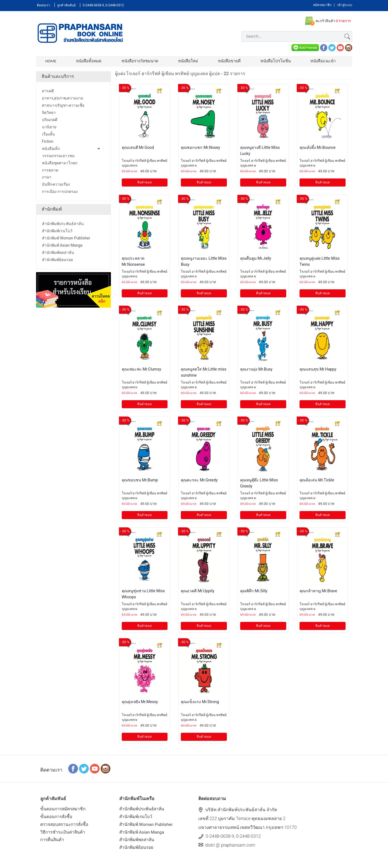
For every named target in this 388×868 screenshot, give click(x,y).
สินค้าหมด (144, 184)
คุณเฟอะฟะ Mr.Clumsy (142, 370)
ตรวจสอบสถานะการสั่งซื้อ (66, 826)
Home (51, 61)
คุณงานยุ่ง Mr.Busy (257, 370)
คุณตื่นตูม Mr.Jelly (256, 260)
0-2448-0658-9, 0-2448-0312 (104, 5)
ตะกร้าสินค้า (328, 21)
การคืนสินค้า (53, 842)
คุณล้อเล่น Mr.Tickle (317, 481)
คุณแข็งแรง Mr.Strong (200, 703)
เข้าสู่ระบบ (345, 5)
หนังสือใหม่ (185, 61)
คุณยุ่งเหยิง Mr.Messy (140, 703)
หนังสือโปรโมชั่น (271, 61)
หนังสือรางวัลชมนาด (138, 61)
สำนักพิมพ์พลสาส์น (138, 842)
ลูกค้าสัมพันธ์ (67, 5)
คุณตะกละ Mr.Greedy (200, 481)
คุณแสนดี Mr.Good (138, 149)
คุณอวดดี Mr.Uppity (198, 592)
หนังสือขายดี (225, 61)
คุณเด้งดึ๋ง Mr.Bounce (318, 149)
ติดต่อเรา (44, 5)
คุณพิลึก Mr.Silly (254, 592)
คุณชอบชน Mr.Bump (140, 481)
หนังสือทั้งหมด (88, 61)
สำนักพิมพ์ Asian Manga (143, 834)
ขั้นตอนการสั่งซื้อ (57, 819)
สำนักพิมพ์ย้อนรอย (137, 850)
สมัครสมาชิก (322, 5)
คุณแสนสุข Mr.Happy (318, 370)
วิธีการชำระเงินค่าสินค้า (64, 834)
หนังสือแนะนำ (317, 61)
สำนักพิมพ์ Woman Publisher (147, 826)
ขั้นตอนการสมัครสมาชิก (64, 810)
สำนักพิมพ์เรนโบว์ (137, 819)
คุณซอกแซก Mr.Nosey (201, 149)
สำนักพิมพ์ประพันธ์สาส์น (143, 810)
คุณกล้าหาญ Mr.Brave (319, 592)
